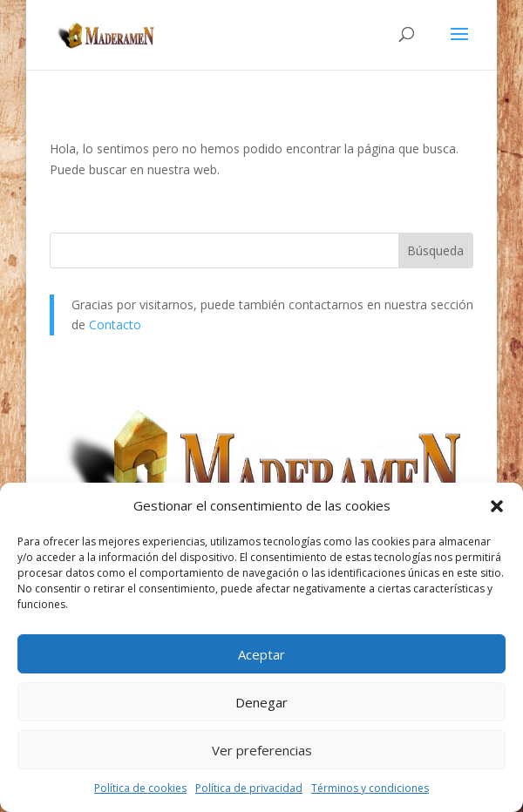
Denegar (261, 702)
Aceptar (261, 654)
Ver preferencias (262, 750)
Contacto (115, 325)
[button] (497, 506)
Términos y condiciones (370, 788)
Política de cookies (140, 788)
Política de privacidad (249, 788)
